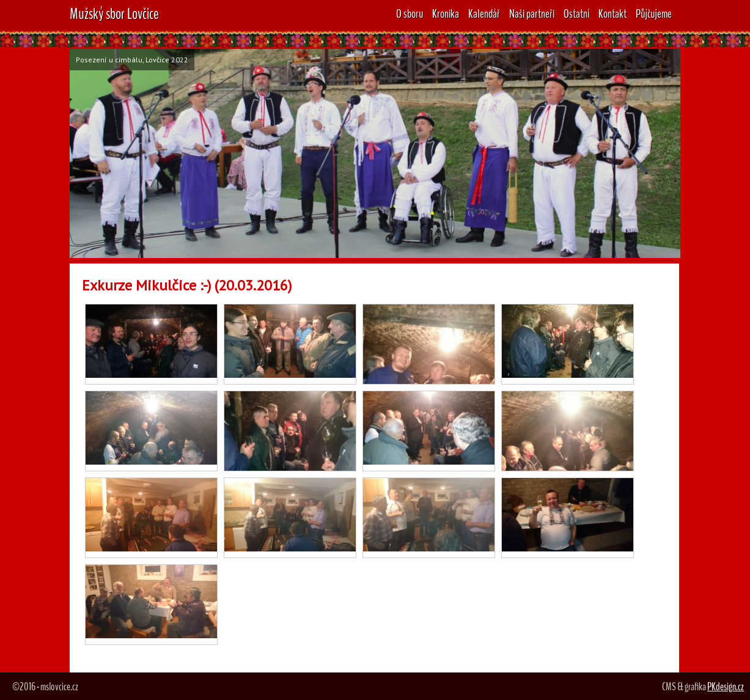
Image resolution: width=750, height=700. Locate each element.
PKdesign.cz (726, 687)
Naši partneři (532, 14)
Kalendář (484, 14)
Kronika (446, 14)
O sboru (410, 14)
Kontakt (612, 14)
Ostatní (576, 14)
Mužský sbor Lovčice (114, 14)
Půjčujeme (654, 14)
